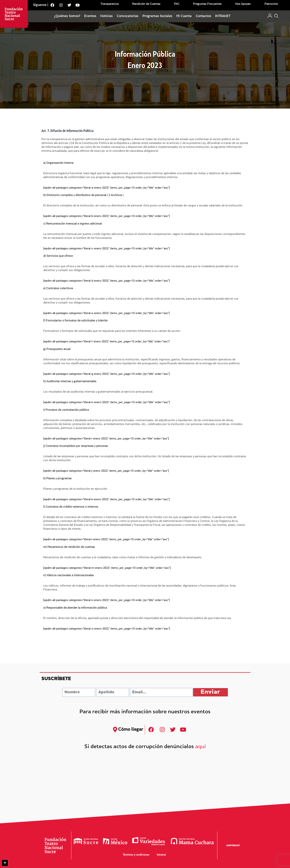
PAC (177, 4)
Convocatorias (128, 16)
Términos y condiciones (136, 855)
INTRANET (223, 16)
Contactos (203, 16)
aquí (200, 747)
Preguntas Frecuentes (207, 4)
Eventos (90, 16)
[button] (277, 16)
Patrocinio (271, 4)
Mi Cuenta (184, 16)
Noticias (106, 16)
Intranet (161, 855)
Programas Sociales (157, 16)
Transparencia (109, 4)
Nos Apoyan (243, 4)
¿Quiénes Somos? (67, 16)
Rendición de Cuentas (146, 4)
